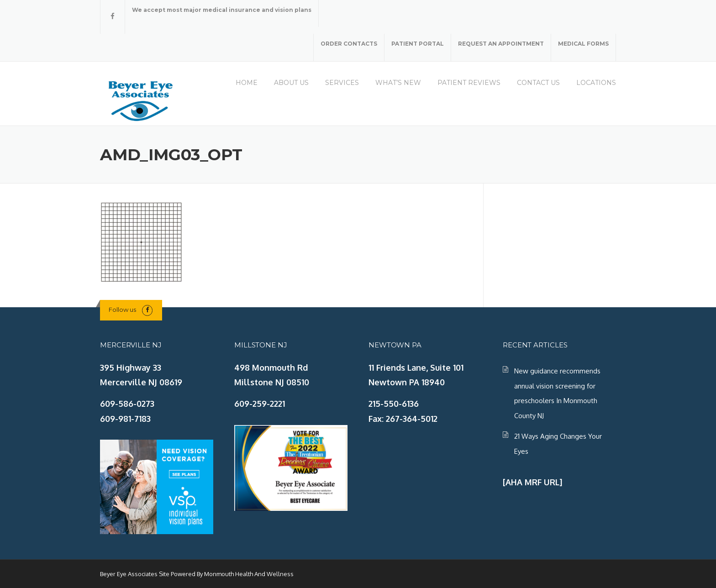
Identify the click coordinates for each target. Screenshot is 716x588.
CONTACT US (538, 83)
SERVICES (342, 83)
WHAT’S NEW (398, 83)
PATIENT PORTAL (418, 44)
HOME (247, 83)
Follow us (122, 310)
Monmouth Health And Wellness (249, 574)
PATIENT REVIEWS (469, 83)
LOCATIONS (596, 83)
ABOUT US (291, 83)
